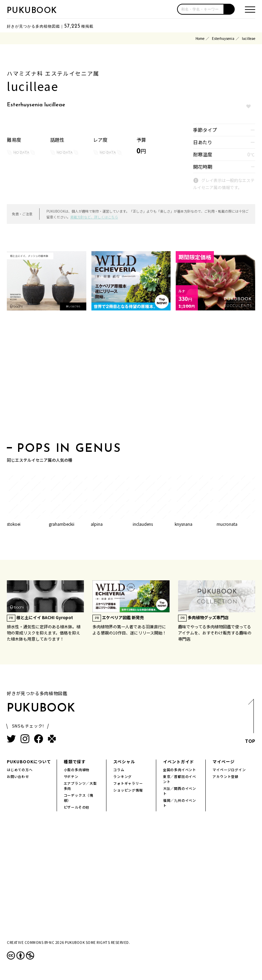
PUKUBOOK (32, 11)
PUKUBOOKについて (29, 761)
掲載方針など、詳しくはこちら (94, 217)
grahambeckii (62, 524)
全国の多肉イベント (180, 770)
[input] (201, 9)
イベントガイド (179, 761)
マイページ (224, 761)
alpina (97, 524)
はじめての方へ (20, 770)
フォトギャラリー (128, 783)
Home (200, 38)
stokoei (14, 524)
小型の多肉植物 (77, 770)
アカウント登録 (225, 776)
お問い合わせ (18, 776)
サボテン (71, 776)
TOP (250, 723)
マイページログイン (229, 770)
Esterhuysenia (223, 38)
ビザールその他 (77, 807)
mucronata (227, 524)
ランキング (122, 776)
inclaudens (143, 524)
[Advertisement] (131, 379)
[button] (229, 9)
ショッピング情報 (128, 790)
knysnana (184, 524)
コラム (119, 770)
